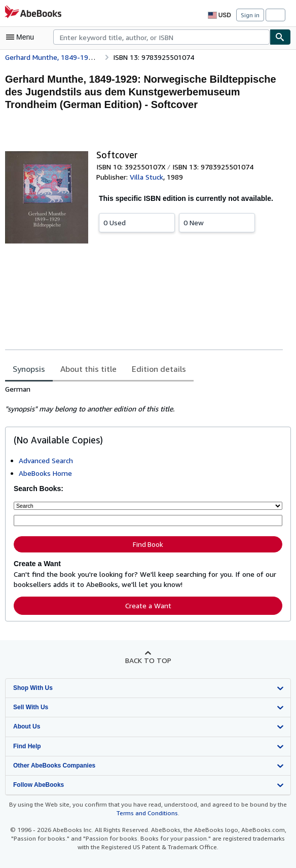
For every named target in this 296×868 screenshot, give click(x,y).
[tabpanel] (144, 400)
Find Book (148, 543)
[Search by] (148, 505)
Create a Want (148, 603)
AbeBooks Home (45, 473)
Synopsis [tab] (29, 369)
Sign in (250, 15)
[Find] (280, 37)
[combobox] (161, 37)
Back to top (148, 658)
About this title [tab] (86, 369)
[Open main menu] (22, 37)
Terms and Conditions (147, 811)
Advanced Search (47, 461)
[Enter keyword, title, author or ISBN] (148, 520)
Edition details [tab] (152, 369)
